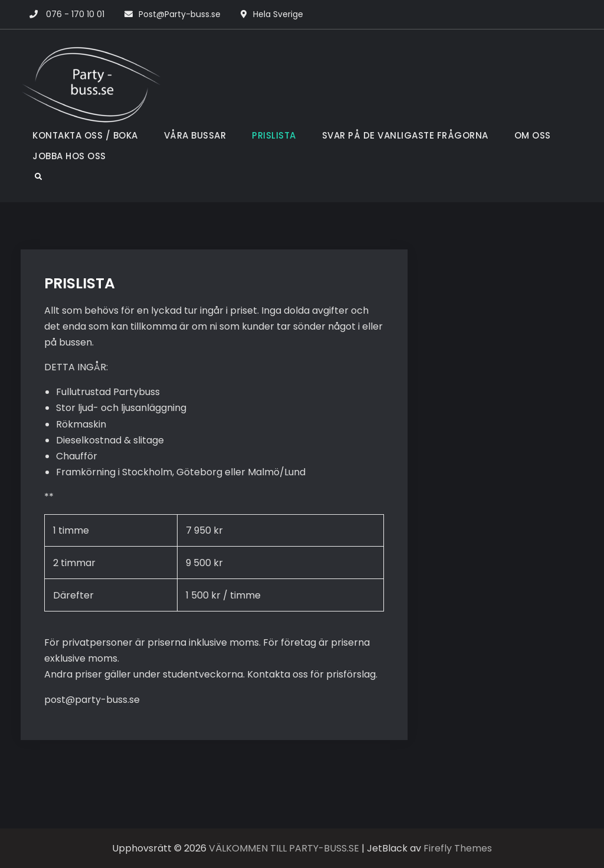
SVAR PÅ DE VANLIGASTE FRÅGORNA (405, 135)
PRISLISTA (274, 135)
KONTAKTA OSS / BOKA (85, 135)
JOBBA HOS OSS (69, 156)
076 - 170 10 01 (75, 14)
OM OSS (533, 135)
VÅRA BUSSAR (195, 135)
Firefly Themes (458, 848)
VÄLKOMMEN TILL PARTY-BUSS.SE (284, 848)
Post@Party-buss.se (180, 14)
